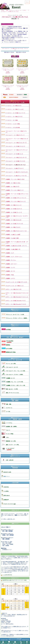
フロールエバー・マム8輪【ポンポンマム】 (15, 11)
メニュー (27, 2)
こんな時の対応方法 (7, 575)
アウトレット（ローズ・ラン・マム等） (15, 15)
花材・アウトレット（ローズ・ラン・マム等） (16, 10)
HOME (3, 10)
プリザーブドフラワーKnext (16, 640)
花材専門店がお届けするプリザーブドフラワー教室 (15, 580)
